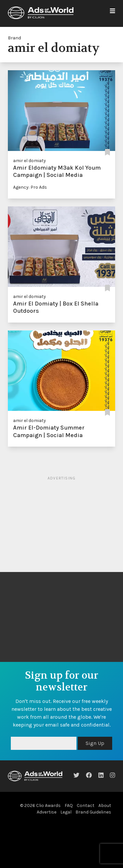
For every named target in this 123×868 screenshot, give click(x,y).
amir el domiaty (30, 161)
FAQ (69, 805)
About (105, 805)
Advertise (47, 812)
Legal (66, 812)
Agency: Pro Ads (30, 187)
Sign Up (95, 743)
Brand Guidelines (93, 812)
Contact (86, 805)
